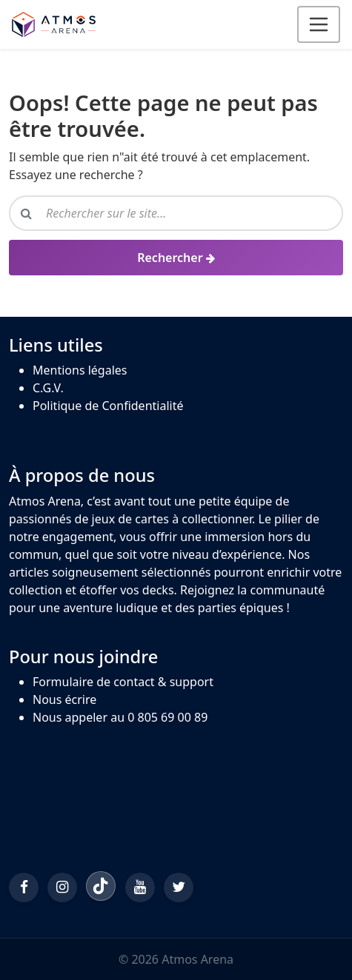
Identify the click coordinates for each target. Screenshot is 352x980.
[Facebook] (24, 887)
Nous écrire (64, 699)
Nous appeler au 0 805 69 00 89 (120, 717)
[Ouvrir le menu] (319, 24)
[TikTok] (101, 886)
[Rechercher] (176, 258)
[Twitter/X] (179, 887)
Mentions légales (80, 370)
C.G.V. (48, 388)
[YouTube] (140, 887)
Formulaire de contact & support (123, 682)
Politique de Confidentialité (108, 406)
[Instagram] (62, 887)
